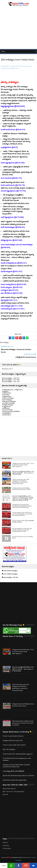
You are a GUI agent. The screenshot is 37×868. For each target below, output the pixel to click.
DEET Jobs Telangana (9, 749)
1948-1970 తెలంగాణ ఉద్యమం (11, 571)
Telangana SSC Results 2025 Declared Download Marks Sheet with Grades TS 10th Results (22, 506)
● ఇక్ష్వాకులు (5, 391)
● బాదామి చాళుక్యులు (8, 398)
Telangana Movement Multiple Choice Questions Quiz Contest (22, 489)
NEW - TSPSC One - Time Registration (14, 792)
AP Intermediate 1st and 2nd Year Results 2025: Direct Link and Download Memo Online (22, 530)
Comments (16, 68)
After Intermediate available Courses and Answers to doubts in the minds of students (23, 723)
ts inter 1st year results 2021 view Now (14, 745)
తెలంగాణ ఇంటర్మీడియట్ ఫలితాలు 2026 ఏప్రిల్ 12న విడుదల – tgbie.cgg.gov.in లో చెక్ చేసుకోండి (23, 473)
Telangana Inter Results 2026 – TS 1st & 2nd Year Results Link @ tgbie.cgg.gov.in (23, 465)
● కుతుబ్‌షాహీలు (7, 413)
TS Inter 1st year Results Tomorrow (13, 736)
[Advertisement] (18, 28)
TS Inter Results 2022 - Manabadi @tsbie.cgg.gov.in (18, 754)
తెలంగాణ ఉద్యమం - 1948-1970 (11, 378)
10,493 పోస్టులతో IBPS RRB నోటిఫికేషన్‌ (13, 771)
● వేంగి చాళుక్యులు (7, 400)
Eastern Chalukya (23, 66)
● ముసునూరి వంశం (7, 410)
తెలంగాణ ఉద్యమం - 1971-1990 (11, 380)
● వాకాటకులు (6, 395)
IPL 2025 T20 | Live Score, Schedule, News (23, 537)
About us (5, 843)
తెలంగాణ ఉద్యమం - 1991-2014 (11, 577)
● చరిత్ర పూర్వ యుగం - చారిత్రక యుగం (12, 390)
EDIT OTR (5, 795)
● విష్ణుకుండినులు (7, 396)
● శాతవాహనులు (7, 393)
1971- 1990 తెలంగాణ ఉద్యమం (11, 574)
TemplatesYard (16, 858)
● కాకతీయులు (6, 408)
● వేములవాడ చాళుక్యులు (9, 401)
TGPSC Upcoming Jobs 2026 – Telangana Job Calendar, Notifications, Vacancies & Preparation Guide (21, 481)
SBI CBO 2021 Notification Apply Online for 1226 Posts (18, 776)
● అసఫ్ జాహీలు (6, 415)
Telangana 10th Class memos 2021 (13, 741)
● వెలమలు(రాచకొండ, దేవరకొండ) (11, 411)
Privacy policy (7, 848)
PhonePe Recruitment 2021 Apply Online (15, 780)
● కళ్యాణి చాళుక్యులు (8, 405)
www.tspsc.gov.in (7, 369)
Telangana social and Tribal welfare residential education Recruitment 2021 (16, 766)
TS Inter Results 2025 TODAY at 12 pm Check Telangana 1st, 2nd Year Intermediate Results (22, 514)
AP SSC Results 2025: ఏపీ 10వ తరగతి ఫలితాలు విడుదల (23, 521)
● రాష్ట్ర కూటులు (6, 406)
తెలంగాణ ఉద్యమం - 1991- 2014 (11, 382)
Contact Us (6, 846)
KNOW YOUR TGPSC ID (9, 789)
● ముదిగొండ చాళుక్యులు (8, 403)
